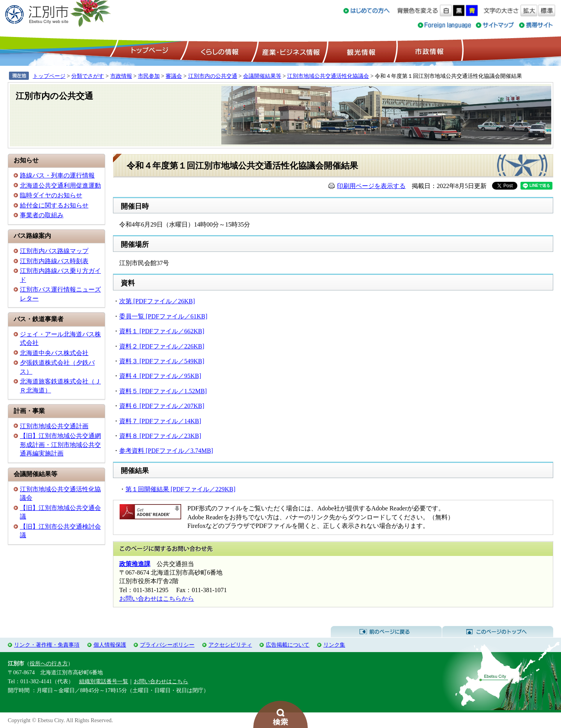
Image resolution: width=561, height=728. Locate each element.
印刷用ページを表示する (371, 186)
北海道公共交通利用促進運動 (60, 186)
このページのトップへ (498, 632)
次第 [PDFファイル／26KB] (157, 301)
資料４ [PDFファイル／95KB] (160, 376)
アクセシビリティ (230, 645)
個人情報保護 (110, 645)
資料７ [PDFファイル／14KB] (160, 421)
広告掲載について (288, 645)
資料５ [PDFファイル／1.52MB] (163, 391)
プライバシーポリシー (167, 645)
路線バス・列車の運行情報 (57, 175)
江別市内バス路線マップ (54, 251)
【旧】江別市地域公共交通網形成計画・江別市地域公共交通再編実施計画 (60, 445)
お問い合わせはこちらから (157, 599)
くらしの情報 (219, 51)
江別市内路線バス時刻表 (54, 261)
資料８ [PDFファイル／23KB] (160, 436)
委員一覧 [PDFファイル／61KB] (163, 316)
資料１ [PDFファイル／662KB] (162, 331)
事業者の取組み (42, 215)
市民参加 (149, 76)
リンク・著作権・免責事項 (47, 645)
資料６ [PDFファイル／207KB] (162, 406)
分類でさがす (88, 76)
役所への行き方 (49, 663)
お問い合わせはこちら (161, 681)
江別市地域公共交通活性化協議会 (328, 76)
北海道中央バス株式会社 (54, 353)
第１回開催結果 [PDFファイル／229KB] (180, 489)
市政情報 (429, 51)
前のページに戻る (386, 632)
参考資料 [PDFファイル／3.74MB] (166, 451)
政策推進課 (135, 564)
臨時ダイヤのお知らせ (51, 195)
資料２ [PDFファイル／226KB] (162, 346)
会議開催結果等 (262, 76)
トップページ (148, 51)
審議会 (174, 76)
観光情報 (360, 51)
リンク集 (334, 645)
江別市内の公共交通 (213, 76)
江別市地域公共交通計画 (54, 426)
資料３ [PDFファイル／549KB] (162, 361)
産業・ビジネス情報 (289, 51)
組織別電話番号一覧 (104, 681)
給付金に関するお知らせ (54, 205)
